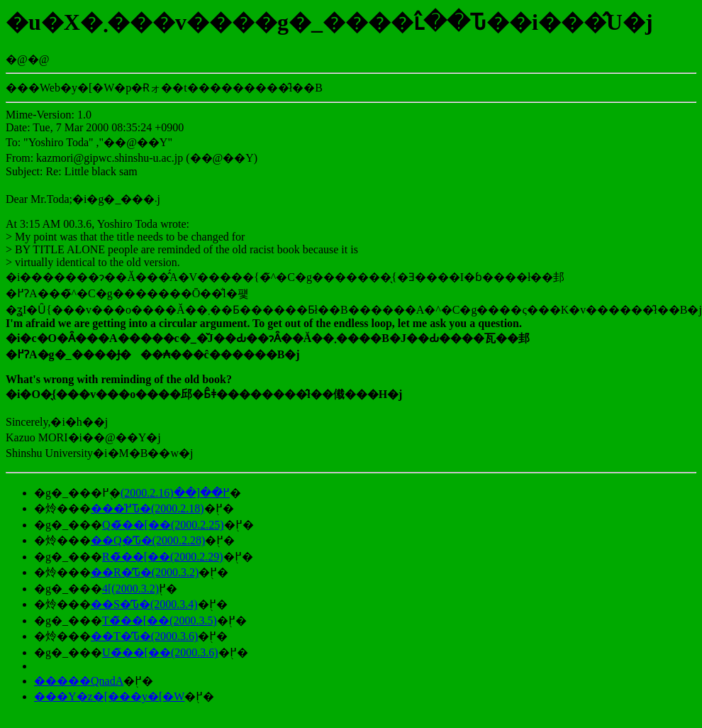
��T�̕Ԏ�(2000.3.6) (144, 636)
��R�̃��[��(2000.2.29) (163, 557)
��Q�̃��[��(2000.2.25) (163, 525)
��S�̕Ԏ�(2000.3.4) (144, 604)
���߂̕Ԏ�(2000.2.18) (147, 508)
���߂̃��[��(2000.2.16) (175, 493)
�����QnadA (79, 681)
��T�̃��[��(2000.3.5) (160, 621)
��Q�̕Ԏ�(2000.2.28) (148, 540)
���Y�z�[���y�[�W (109, 696)
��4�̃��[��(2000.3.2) (130, 589)
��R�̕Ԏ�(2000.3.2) (145, 572)
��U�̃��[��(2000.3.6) (160, 652)
